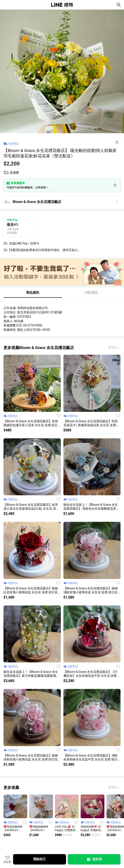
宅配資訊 (91, 293)
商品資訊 (33, 293)
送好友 (94, 859)
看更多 (113, 347)
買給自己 (40, 859)
